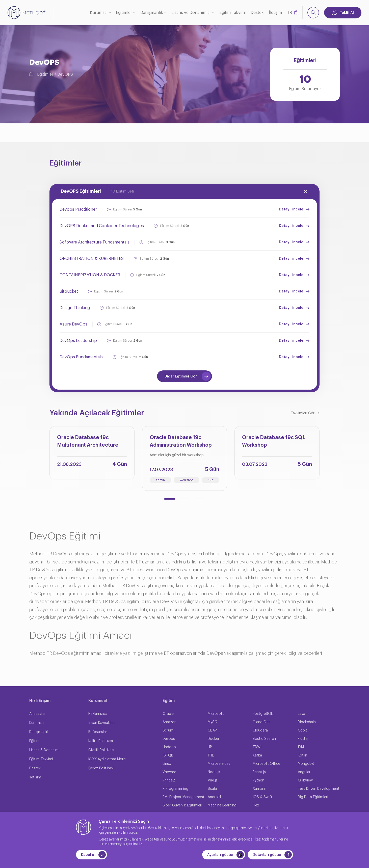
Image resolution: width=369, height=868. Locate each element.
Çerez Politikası (101, 768)
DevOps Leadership (78, 341)
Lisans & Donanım (44, 750)
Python (258, 780)
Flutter (303, 739)
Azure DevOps (73, 324)
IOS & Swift (262, 797)
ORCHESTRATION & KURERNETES (92, 259)
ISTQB (168, 755)
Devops (169, 739)
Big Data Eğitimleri (313, 797)
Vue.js (213, 780)
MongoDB (306, 764)
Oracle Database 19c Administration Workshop (181, 441)
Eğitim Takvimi (232, 13)
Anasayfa (37, 714)
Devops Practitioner (78, 209)
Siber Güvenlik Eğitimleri (182, 805)
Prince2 (169, 780)
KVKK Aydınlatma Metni (107, 759)
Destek (257, 13)
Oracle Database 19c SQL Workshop (274, 441)
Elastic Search (264, 739)
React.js (259, 772)
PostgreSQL (263, 714)
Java (301, 714)
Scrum (168, 730)
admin (160, 480)
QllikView (305, 780)
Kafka (257, 755)
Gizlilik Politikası (101, 750)
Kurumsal (99, 13)
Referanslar (98, 732)
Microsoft (216, 714)
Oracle (168, 714)
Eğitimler (124, 13)
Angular (304, 772)
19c (211, 480)
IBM (301, 747)
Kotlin (302, 755)
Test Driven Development (319, 789)
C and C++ (261, 722)
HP (210, 747)
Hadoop (169, 747)
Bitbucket (69, 291)
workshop (187, 480)
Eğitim (34, 741)
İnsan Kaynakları (101, 723)
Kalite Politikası (101, 741)
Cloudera (260, 730)
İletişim (275, 13)
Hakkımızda (98, 714)
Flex (256, 805)
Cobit (302, 730)
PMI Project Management (183, 797)
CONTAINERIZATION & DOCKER (90, 275)
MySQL (214, 722)
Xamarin (259, 789)
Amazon (169, 722)
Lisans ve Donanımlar (191, 13)
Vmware (169, 772)
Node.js (214, 772)
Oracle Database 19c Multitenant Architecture (88, 441)
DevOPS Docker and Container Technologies (102, 226)
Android (214, 797)
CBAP (212, 730)
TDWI (257, 747)
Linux (167, 764)
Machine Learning (222, 805)
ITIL (211, 755)
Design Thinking (75, 308)
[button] (170, 499)
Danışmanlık (152, 13)
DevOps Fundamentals (81, 357)
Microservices (219, 764)
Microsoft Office (266, 764)
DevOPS (65, 74)
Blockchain (307, 722)
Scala (212, 789)
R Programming (175, 789)
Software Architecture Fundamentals (95, 242)
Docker (214, 739)
